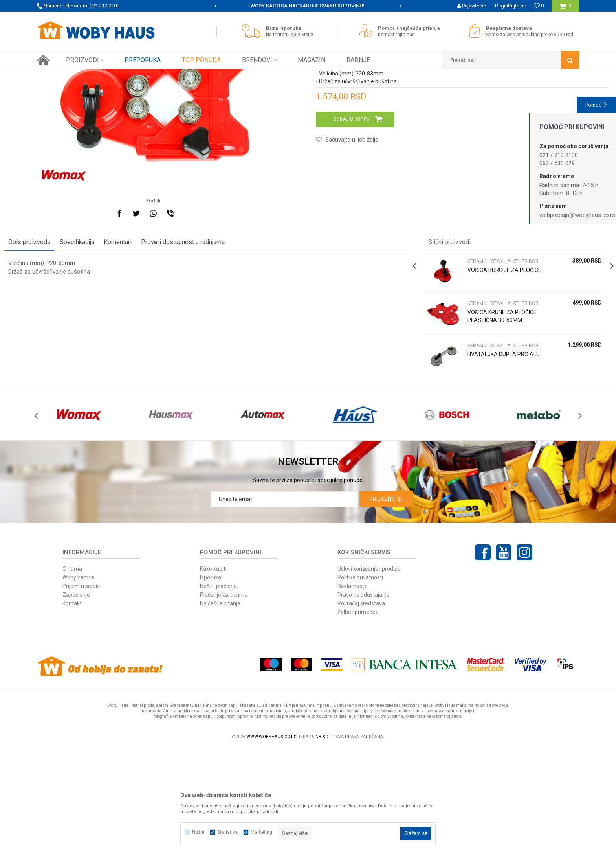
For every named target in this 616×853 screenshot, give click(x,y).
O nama (72, 673)
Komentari (150, 328)
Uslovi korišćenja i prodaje (369, 673)
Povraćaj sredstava (361, 707)
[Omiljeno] (539, 6)
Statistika (227, 832)
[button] (510, 60)
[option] (308, 6)
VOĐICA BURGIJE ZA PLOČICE (482, 360)
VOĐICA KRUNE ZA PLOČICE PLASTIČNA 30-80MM (487, 406)
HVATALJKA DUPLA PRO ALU (487, 445)
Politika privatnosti (360, 681)
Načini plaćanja (218, 690)
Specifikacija (110, 328)
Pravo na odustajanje (364, 699)
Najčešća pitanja (220, 707)
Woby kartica (78, 681)
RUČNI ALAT (121, 75)
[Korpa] (565, 9)
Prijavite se (386, 603)
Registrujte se (511, 6)
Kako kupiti (213, 673)
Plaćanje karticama (224, 699)
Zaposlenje (76, 699)
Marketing (261, 832)
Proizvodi (93, 75)
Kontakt (72, 707)
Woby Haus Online (57, 75)
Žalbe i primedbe (358, 716)
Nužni (198, 832)
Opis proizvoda (62, 328)
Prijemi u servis (81, 690)
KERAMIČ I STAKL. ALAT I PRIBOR (176, 75)
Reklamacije (353, 690)
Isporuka (211, 681)
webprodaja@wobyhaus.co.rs (577, 215)
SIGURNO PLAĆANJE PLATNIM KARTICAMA (307, 6)
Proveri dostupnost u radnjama (215, 328)
